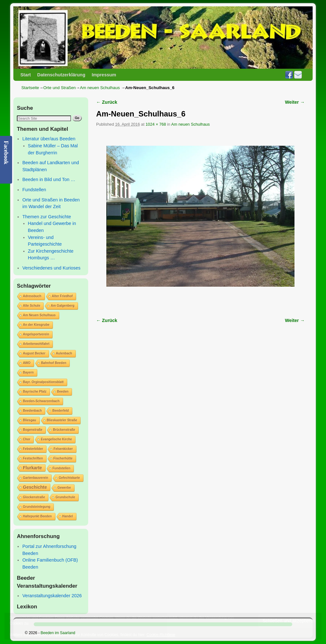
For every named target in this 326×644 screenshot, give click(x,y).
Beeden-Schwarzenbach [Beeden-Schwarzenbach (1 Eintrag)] (41, 401)
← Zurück (107, 102)
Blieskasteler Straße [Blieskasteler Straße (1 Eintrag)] (62, 420)
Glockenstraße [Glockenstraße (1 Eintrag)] (34, 497)
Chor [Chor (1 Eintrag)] (27, 439)
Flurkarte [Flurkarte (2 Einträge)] (32, 468)
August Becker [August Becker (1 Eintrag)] (34, 353)
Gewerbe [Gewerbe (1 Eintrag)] (64, 488)
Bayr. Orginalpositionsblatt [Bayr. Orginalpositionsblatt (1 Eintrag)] (43, 382)
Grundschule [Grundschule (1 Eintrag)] (65, 497)
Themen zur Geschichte (47, 217)
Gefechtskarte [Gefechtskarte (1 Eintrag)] (69, 478)
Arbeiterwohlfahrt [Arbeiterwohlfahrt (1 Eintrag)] (36, 344)
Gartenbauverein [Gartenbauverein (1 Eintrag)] (35, 478)
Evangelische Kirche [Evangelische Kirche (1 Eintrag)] (56, 439)
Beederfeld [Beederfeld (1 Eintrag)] (60, 411)
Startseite (30, 88)
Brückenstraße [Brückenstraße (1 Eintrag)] (64, 430)
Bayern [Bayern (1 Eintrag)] (28, 372)
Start (26, 75)
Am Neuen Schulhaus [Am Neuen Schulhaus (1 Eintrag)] (39, 315)
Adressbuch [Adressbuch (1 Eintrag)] (32, 296)
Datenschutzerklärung (61, 75)
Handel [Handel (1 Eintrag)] (68, 516)
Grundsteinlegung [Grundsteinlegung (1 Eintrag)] (37, 507)
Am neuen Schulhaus (100, 88)
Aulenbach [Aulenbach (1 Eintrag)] (64, 353)
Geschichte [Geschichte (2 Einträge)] (35, 487)
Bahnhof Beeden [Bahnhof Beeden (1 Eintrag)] (54, 363)
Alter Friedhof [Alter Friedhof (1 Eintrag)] (62, 296)
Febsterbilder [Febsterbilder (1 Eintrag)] (33, 449)
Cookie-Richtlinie (161, 635)
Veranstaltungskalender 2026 (52, 596)
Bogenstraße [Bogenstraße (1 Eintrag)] (33, 430)
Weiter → (295, 102)
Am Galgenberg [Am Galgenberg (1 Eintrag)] (62, 306)
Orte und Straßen (60, 88)
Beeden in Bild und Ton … (49, 179)
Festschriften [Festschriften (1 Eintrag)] (33, 458)
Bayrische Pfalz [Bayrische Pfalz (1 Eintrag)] (35, 392)
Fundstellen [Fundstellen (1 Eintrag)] (61, 468)
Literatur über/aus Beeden (49, 139)
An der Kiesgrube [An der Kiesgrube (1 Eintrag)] (36, 325)
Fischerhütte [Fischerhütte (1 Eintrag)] (63, 458)
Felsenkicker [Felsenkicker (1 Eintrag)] (63, 449)
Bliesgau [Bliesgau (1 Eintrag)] (30, 420)
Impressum (104, 75)
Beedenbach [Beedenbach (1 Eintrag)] (32, 411)
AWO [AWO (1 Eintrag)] (27, 363)
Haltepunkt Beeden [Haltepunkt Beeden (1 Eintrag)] (37, 516)
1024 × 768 (156, 124)
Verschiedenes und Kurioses (51, 268)
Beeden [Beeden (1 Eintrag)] (63, 392)
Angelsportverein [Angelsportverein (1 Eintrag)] (36, 334)
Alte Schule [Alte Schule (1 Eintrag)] (32, 306)
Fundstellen (34, 190)
